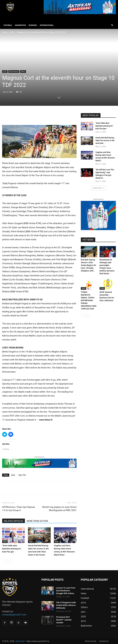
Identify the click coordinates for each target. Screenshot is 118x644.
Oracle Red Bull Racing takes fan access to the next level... (105, 140)
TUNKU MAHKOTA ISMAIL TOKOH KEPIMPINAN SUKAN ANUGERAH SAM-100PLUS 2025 (89, 300)
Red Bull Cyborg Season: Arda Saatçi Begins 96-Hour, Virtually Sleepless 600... (89, 265)
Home (5, 32)
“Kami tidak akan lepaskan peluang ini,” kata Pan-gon (12, 549)
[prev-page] (4, 561)
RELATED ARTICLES (14, 521)
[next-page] (9, 561)
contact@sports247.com (14, 615)
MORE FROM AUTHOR (37, 521)
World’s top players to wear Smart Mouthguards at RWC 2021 (59, 509)
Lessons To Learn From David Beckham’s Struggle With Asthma (66, 591)
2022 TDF (22, 475)
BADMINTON (20, 25)
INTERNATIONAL (47, 25)
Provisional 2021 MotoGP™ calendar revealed (64, 620)
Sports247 (21, 641)
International (14, 71)
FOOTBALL (8, 25)
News (23, 71)
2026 (5, 542)
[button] (112, 25)
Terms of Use (90, 641)
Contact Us (104, 641)
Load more (98, 188)
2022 (12, 32)
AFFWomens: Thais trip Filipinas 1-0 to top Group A (19, 509)
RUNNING (33, 25)
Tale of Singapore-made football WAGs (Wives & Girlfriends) (66, 605)
